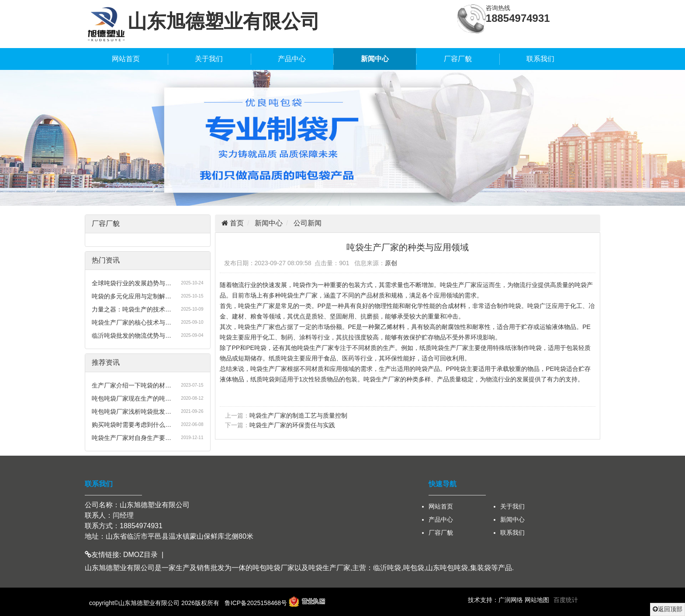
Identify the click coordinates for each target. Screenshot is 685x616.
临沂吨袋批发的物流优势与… (131, 336)
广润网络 (511, 600)
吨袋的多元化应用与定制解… (131, 296)
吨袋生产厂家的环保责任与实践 (292, 425)
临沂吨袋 (387, 568)
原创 (391, 263)
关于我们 (209, 59)
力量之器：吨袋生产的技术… (131, 309)
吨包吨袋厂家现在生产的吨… (131, 398)
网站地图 (537, 600)
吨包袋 (414, 568)
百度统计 (566, 600)
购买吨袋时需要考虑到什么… (131, 425)
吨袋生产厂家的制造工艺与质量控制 (298, 415)
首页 (236, 223)
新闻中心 (375, 59)
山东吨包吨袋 (447, 568)
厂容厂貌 (458, 59)
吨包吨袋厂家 (273, 568)
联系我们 (540, 59)
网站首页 (126, 59)
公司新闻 (308, 223)
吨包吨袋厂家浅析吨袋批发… (131, 412)
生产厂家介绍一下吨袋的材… (131, 385)
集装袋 (481, 568)
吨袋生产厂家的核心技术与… (131, 322)
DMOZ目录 (140, 555)
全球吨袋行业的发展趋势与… (131, 283)
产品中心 (292, 59)
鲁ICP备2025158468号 (256, 603)
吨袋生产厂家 (329, 568)
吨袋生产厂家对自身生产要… (131, 438)
